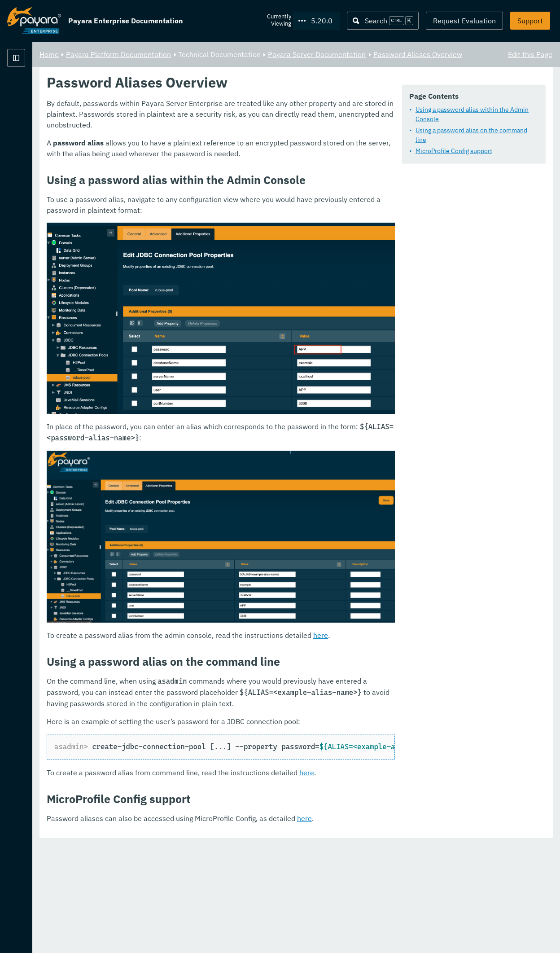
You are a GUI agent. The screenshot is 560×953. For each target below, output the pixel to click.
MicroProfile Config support (210, 156)
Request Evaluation (464, 21)
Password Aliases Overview (196, 65)
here (432, 743)
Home (161, 54)
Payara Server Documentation (429, 54)
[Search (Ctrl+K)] (383, 21)
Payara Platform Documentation (60, 90)
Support (530, 21)
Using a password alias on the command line (234, 145)
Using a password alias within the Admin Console (241, 133)
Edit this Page (530, 54)
